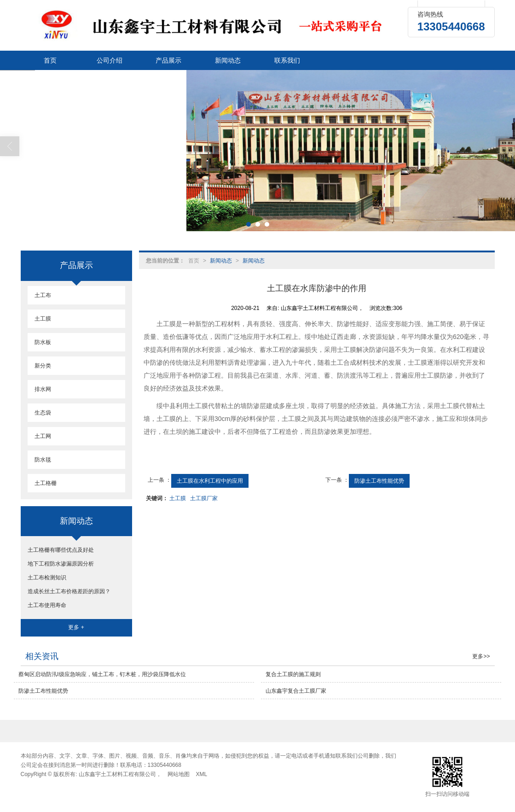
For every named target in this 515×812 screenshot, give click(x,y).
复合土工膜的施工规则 (293, 674)
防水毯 (43, 460)
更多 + (76, 627)
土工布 (43, 295)
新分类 (43, 366)
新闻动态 (228, 60)
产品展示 (168, 60)
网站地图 (179, 774)
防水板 (43, 342)
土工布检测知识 (47, 578)
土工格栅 (46, 483)
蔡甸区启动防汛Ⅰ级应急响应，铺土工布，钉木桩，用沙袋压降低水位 (102, 674)
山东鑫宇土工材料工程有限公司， (120, 774)
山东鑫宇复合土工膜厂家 (296, 691)
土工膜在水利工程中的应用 (210, 481)
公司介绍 (110, 60)
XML (201, 774)
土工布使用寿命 (47, 605)
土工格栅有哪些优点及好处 (61, 550)
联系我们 (287, 60)
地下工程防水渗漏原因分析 (61, 564)
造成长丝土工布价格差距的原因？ (69, 591)
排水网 (43, 389)
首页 (50, 60)
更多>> (481, 656)
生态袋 (43, 413)
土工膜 (178, 498)
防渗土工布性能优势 (379, 481)
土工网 (43, 436)
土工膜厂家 (204, 498)
